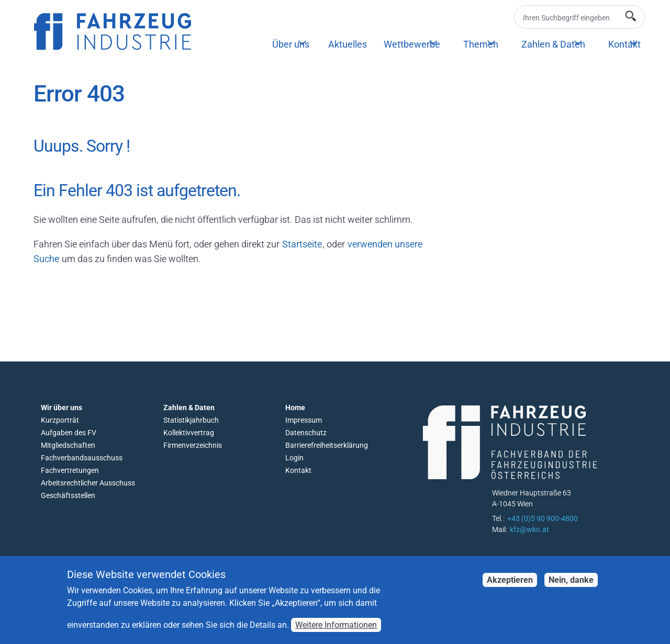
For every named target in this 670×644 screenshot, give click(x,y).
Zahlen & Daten (553, 44)
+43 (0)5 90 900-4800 (543, 518)
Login (294, 458)
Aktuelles (348, 44)
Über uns (291, 44)
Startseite (302, 244)
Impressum (304, 420)
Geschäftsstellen (68, 495)
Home (295, 408)
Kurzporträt (60, 420)
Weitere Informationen (336, 632)
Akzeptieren (510, 587)
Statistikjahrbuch (191, 420)
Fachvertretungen (70, 470)
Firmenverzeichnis (193, 445)
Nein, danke (571, 587)
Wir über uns (62, 408)
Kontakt (624, 44)
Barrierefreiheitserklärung (327, 445)
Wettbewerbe (412, 44)
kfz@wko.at (529, 529)
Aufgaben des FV (69, 433)
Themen (481, 44)
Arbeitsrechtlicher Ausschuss (88, 483)
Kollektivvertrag (189, 433)
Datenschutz (306, 433)
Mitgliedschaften (68, 445)
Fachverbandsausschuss (82, 458)
